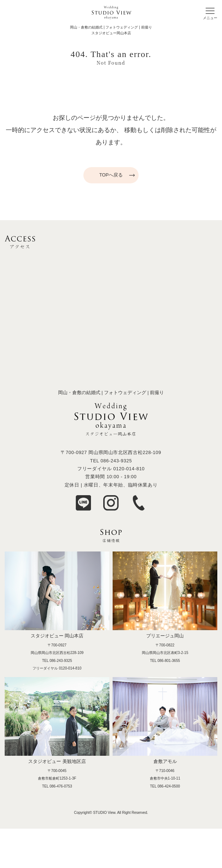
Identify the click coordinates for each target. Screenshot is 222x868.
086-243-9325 (116, 461)
